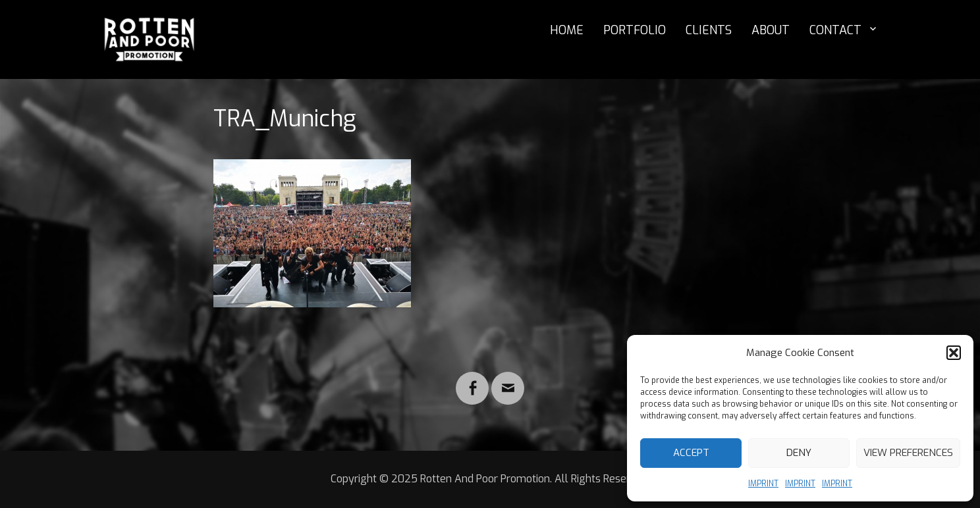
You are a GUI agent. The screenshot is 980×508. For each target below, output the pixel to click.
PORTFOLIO (635, 30)
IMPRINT (763, 484)
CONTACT (835, 30)
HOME (567, 30)
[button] (954, 353)
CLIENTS (709, 30)
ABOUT (771, 30)
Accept (691, 453)
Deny (799, 453)
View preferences (908, 453)
